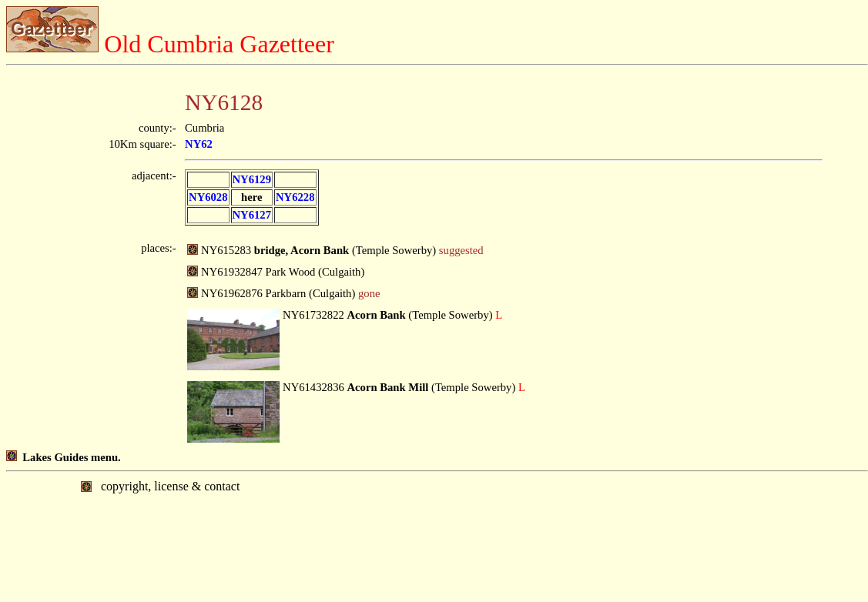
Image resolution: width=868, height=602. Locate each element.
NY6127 (252, 215)
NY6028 (208, 197)
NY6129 (252, 179)
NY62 (199, 144)
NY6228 (295, 197)
